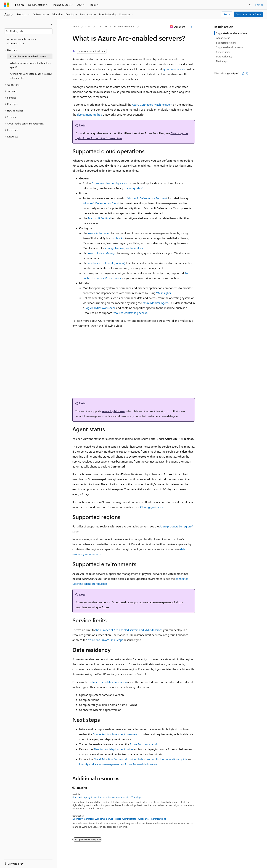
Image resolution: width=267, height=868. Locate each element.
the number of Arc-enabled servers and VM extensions (129, 630)
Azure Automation (99, 233)
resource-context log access (130, 313)
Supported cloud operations (232, 33)
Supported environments (230, 47)
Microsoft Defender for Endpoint (147, 198)
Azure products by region (175, 526)
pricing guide (132, 188)
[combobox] (28, 31)
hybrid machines (173, 69)
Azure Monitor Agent (155, 303)
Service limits (223, 52)
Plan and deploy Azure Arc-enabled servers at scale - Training (106, 797)
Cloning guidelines (152, 507)
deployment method (90, 114)
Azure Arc (102, 26)
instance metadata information (108, 682)
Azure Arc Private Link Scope (105, 640)
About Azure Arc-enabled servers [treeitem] (28, 56)
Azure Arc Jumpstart (142, 744)
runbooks (118, 238)
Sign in (259, 5)
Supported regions (226, 43)
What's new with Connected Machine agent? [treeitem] (30, 65)
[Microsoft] (7, 5)
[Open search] (250, 5)
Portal (227, 14)
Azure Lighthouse (113, 411)
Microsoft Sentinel (99, 218)
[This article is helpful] (243, 73)
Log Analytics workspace (100, 308)
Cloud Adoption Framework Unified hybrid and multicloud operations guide (140, 759)
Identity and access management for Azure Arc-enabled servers (118, 764)
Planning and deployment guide (113, 749)
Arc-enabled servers (124, 26)
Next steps (222, 61)
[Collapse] (52, 24)
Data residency (224, 56)
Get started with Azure (248, 14)
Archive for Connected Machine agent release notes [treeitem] (31, 76)
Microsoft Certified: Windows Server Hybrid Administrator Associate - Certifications (119, 819)
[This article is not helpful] (247, 73)
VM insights (163, 293)
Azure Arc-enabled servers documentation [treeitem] (21, 41)
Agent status (223, 38)
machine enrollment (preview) (107, 263)
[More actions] (191, 27)
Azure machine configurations (110, 183)
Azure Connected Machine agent (152, 104)
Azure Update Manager (102, 253)
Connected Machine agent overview (115, 734)
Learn (76, 26)
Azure (88, 26)
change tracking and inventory (124, 248)
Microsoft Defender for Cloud (101, 203)
